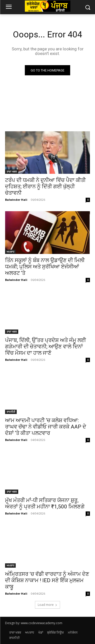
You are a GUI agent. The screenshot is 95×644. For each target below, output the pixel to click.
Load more (48, 605)
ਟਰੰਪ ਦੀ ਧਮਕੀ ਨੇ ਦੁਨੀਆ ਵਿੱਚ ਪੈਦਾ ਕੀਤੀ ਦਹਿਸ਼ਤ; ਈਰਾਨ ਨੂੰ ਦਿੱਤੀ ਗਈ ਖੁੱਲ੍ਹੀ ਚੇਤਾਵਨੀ (45, 187)
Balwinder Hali (16, 200)
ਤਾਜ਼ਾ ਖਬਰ (12, 171)
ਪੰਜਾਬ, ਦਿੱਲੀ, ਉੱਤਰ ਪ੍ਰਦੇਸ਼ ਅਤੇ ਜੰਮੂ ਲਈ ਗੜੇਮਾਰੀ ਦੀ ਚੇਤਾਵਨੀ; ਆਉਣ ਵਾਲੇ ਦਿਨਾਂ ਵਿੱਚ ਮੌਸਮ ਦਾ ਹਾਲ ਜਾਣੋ (45, 347)
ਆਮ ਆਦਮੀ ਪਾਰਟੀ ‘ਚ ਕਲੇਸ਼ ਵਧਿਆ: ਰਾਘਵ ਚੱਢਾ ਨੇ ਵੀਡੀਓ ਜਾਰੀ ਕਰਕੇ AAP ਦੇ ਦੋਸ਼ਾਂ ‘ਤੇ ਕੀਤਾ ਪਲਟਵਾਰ (46, 427)
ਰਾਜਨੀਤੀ (11, 412)
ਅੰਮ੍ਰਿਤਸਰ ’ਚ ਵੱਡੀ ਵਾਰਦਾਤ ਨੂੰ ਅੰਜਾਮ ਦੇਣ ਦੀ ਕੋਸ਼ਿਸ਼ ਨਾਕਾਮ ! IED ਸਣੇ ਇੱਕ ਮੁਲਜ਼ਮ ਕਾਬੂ (47, 580)
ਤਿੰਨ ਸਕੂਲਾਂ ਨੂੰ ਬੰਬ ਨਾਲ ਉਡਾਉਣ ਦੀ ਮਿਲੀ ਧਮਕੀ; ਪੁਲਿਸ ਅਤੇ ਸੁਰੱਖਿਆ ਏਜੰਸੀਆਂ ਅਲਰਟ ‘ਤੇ (45, 267)
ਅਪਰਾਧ (10, 252)
